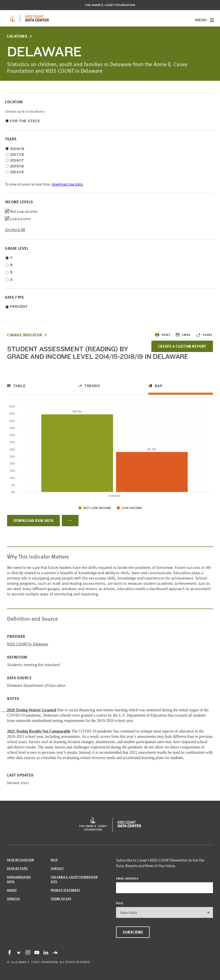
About (12, 890)
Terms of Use (61, 899)
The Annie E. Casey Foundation (110, 5)
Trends (92, 386)
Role (120, 903)
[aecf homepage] (12, 18)
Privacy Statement (65, 890)
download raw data (67, 184)
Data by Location (20, 860)
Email (183, 335)
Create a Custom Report (182, 346)
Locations (17, 36)
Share (204, 335)
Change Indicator (25, 335)
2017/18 (17, 155)
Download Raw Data (33, 520)
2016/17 (17, 160)
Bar (159, 386)
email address (127, 878)
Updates (13, 899)
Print (162, 335)
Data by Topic (18, 868)
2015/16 (17, 166)
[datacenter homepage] (37, 18)
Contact (57, 868)
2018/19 (17, 149)
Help (54, 860)
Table (19, 386)
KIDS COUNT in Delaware (27, 644)
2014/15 (17, 172)
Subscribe (133, 932)
